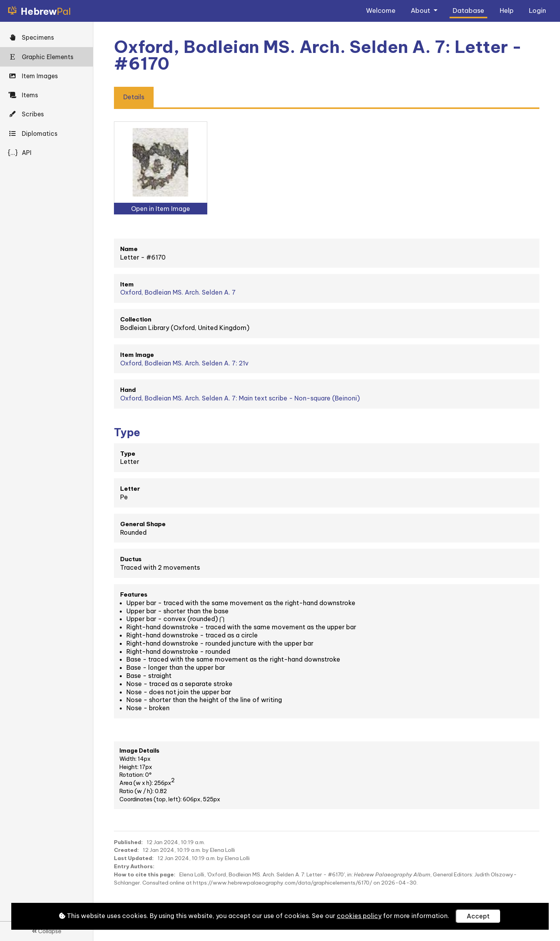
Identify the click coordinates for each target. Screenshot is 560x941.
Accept (478, 916)
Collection (136, 319)
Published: (128, 842)
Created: (126, 850)
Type (128, 454)
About (421, 10)
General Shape (143, 524)
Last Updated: (134, 858)
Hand (128, 390)
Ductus (131, 559)
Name (129, 249)
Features (134, 594)
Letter (130, 489)
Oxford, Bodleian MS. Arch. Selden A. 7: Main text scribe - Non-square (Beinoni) (240, 398)
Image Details (139, 751)
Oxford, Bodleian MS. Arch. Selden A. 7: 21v (184, 363)
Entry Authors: (134, 866)
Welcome (381, 10)
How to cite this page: (145, 874)
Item (127, 284)
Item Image (137, 355)
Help (507, 10)
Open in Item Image (161, 209)
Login (537, 10)
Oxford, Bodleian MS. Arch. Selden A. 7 (178, 292)
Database (468, 10)
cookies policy (359, 916)
